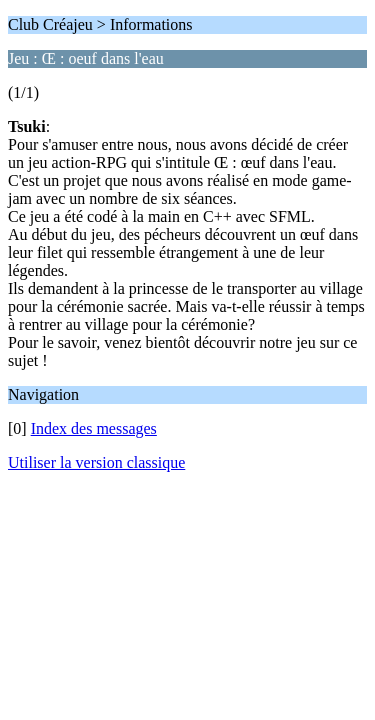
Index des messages (94, 428)
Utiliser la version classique (96, 462)
